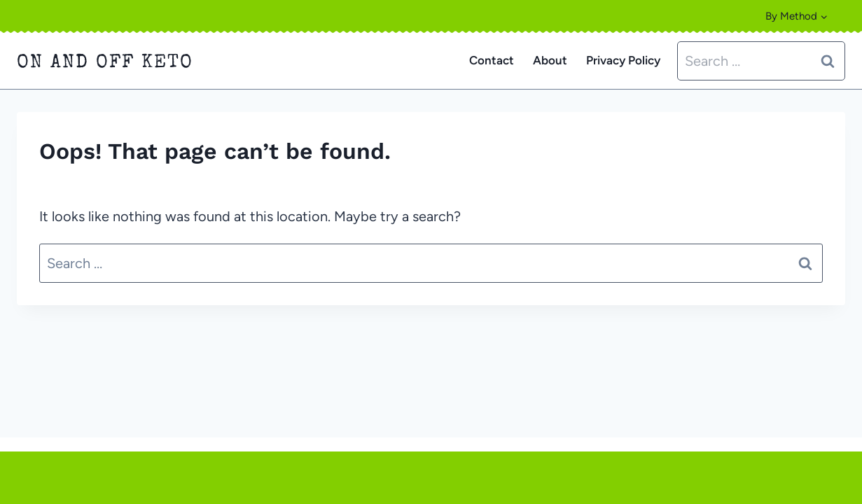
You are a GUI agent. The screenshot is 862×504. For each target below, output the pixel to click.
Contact (492, 60)
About (550, 60)
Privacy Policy (623, 60)
